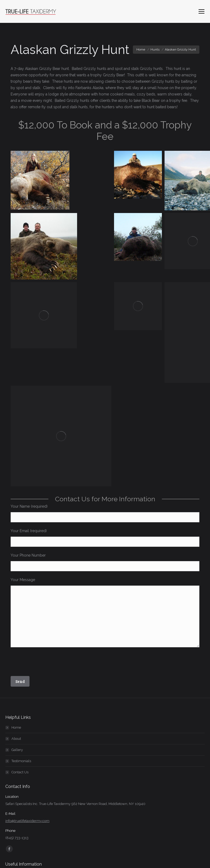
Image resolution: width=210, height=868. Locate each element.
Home (16, 727)
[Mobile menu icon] (201, 11)
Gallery (17, 750)
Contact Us (20, 772)
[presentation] (51, 663)
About (16, 739)
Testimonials (21, 761)
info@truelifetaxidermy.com (27, 821)
